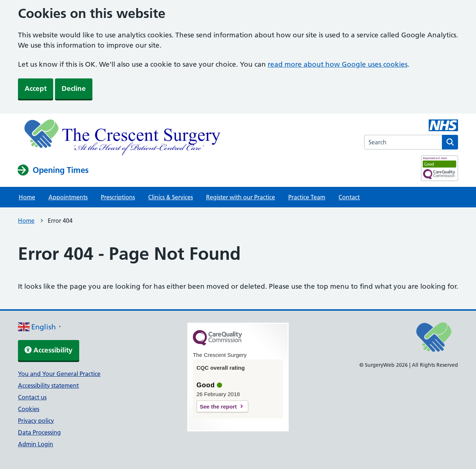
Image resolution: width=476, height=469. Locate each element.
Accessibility (49, 350)
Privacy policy (36, 421)
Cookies (29, 409)
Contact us (32, 397)
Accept (36, 88)
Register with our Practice (241, 197)
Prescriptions (118, 197)
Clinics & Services (171, 197)
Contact (349, 197)
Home (27, 197)
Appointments (68, 197)
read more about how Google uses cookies (338, 64)
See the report (218, 407)
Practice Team (307, 197)
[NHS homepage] (124, 139)
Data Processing (39, 432)
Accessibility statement (48, 385)
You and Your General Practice (59, 374)
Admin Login (36, 444)
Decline (74, 88)
